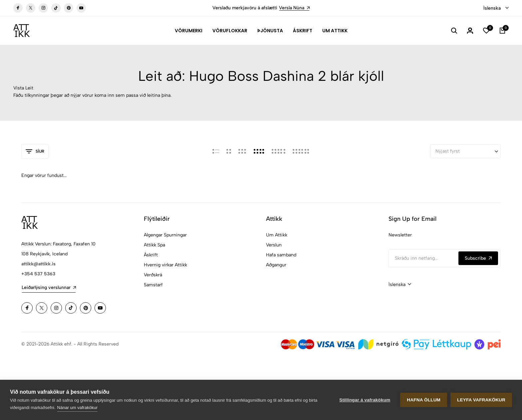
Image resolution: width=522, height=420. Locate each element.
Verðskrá (153, 275)
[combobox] (496, 8)
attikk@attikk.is (38, 264)
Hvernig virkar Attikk (165, 265)
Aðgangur (276, 265)
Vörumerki (189, 31)
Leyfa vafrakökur (481, 400)
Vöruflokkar (230, 31)
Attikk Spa (154, 245)
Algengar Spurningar (165, 235)
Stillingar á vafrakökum (365, 400)
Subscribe (478, 258)
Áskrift (303, 31)
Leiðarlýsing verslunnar (49, 287)
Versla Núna (294, 8)
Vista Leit (23, 88)
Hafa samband (281, 255)
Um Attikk (335, 31)
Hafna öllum (424, 400)
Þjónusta (270, 31)
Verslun (274, 245)
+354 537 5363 (38, 274)
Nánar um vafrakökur (77, 408)
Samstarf (153, 285)
